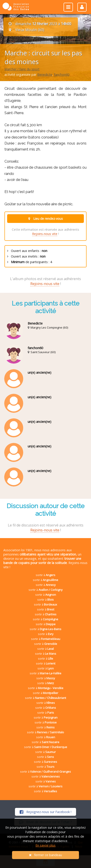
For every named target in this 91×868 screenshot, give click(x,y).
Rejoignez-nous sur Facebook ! (45, 812)
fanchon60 (62, 74)
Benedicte (45, 74)
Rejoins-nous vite (45, 234)
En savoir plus (45, 845)
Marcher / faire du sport (22, 69)
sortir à (45, 575)
